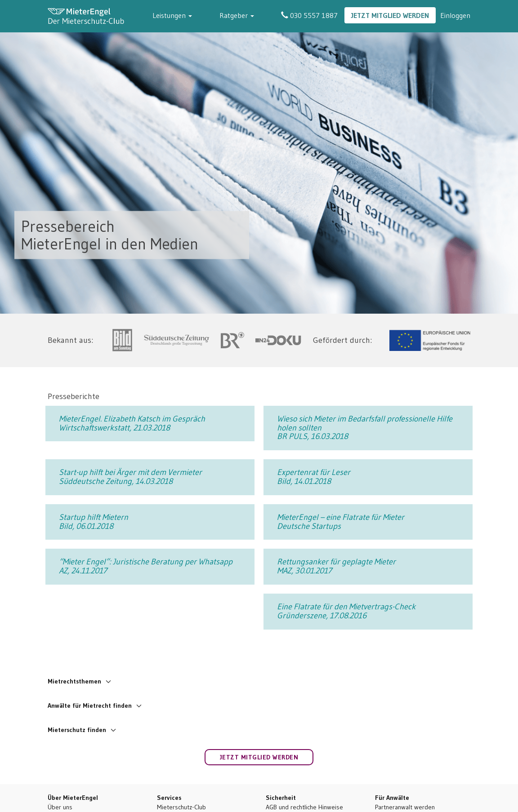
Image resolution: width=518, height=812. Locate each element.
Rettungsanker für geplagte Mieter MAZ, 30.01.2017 (336, 566)
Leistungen (200, 15)
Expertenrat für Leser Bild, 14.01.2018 (314, 477)
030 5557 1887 (309, 15)
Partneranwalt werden (405, 807)
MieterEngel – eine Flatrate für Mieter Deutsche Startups (341, 522)
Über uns (60, 807)
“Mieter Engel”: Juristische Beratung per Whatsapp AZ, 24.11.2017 (146, 566)
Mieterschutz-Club (181, 807)
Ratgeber (250, 15)
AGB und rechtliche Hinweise (304, 807)
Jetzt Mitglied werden (390, 15)
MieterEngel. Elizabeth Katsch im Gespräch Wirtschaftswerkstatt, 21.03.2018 (132, 423)
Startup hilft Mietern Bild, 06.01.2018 (94, 522)
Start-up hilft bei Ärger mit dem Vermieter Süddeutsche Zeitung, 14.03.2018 (130, 477)
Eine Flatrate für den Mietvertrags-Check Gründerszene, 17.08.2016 (346, 611)
